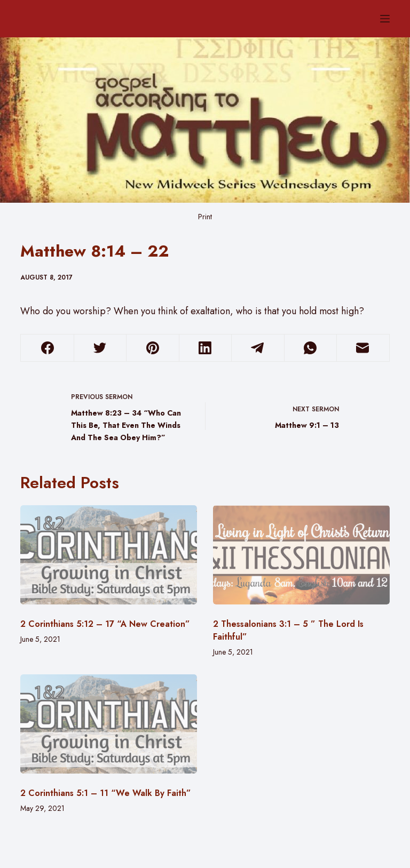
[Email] (363, 348)
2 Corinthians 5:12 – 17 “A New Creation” (105, 624)
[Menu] (385, 19)
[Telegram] (258, 348)
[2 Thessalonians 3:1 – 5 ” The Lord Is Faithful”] (301, 555)
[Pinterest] (152, 348)
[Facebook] (47, 348)
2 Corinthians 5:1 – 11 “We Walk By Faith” (106, 793)
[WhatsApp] (310, 348)
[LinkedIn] (205, 348)
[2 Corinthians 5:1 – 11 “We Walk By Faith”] (109, 724)
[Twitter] (100, 348)
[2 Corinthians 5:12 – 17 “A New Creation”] (109, 555)
